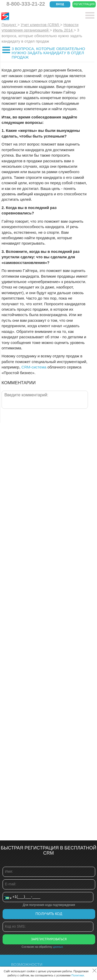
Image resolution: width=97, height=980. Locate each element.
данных (58, 947)
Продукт (9, 25)
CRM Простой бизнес (39, 16)
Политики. (78, 975)
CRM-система (34, 367)
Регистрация (84, 4)
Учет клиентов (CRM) (40, 25)
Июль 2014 (63, 30)
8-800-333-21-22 (26, 4)
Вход (60, 4)
